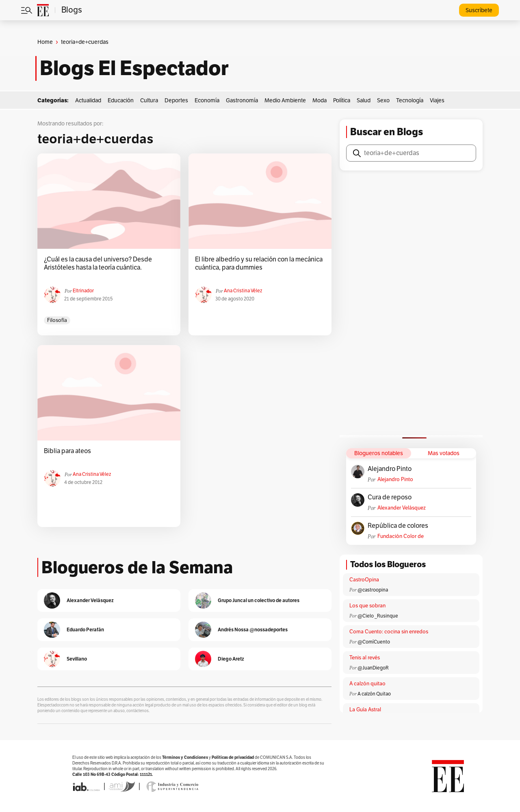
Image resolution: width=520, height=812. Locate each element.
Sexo (383, 100)
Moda (320, 100)
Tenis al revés (365, 658)
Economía (207, 100)
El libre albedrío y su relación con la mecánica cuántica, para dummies (259, 263)
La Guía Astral (365, 710)
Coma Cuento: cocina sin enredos (389, 632)
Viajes (437, 100)
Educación (121, 100)
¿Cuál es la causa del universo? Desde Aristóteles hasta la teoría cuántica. (98, 263)
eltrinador (83, 291)
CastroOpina (364, 580)
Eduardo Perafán (85, 630)
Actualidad (88, 100)
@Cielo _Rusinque (378, 616)
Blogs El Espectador (134, 68)
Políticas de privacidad (233, 757)
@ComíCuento (374, 642)
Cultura (149, 100)
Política (342, 100)
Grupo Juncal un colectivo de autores (259, 600)
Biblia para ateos (67, 451)
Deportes (176, 100)
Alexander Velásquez (402, 508)
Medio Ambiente (285, 100)
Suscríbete (479, 10)
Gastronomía (242, 100)
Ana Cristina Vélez (243, 291)
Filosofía (57, 320)
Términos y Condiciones (185, 757)
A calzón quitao (367, 684)
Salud (364, 100)
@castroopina (373, 590)
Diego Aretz (231, 659)
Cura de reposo (390, 497)
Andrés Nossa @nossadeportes (253, 630)
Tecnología (410, 100)
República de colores (398, 526)
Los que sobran (367, 606)
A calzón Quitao (374, 694)
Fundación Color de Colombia (401, 537)
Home (45, 42)
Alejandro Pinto (390, 469)
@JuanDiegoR (373, 668)
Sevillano (77, 659)
